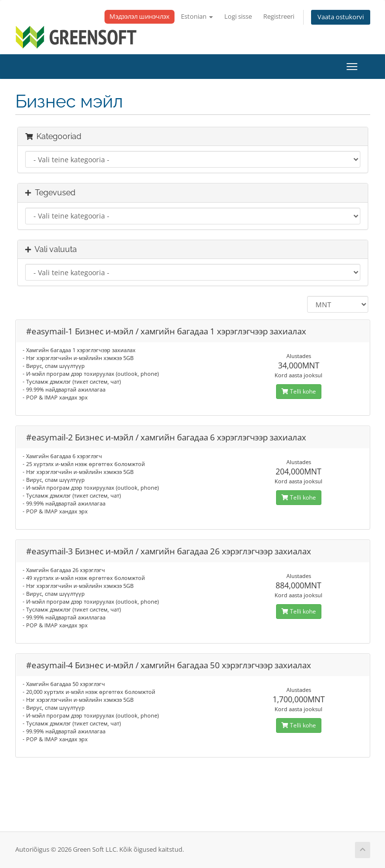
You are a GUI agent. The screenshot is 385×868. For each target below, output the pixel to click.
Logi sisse (238, 17)
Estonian (197, 17)
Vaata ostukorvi (341, 17)
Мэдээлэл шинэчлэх (140, 17)
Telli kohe (299, 391)
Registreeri (279, 17)
